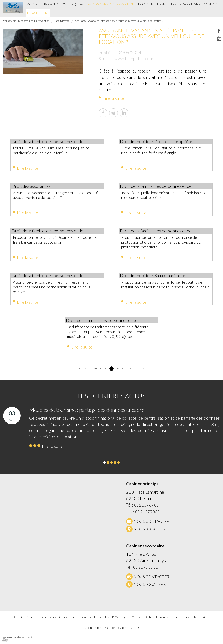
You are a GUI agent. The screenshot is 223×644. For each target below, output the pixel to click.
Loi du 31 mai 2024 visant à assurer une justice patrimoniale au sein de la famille (54, 150)
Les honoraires (91, 632)
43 (112, 373)
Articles (135, 632)
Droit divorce (62, 21)
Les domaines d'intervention (110, 4)
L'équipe (76, 4)
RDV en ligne (190, 4)
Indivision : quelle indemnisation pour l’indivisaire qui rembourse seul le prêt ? (163, 196)
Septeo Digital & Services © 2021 (21, 642)
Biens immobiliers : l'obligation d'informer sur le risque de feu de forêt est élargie (164, 150)
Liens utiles (167, 4)
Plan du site (200, 622)
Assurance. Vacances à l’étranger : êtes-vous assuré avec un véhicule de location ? (119, 21)
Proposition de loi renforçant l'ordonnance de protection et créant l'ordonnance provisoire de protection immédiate (164, 244)
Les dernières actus (112, 400)
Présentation (55, 4)
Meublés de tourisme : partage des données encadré (87, 414)
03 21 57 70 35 (147, 517)
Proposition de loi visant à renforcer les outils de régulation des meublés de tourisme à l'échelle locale (162, 290)
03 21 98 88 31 (145, 572)
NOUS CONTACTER (152, 526)
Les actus (146, 4)
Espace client (38, 13)
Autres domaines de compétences (167, 622)
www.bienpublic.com (134, 58)
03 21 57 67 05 (146, 510)
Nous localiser (150, 534)
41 (101, 373)
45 (124, 373)
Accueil (34, 4)
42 (107, 373)
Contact (211, 4)
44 (118, 373)
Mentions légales (116, 632)
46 (129, 373)
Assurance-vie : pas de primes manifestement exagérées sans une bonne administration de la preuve (55, 290)
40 (95, 373)
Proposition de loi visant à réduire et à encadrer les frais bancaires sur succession (56, 242)
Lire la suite (113, 98)
